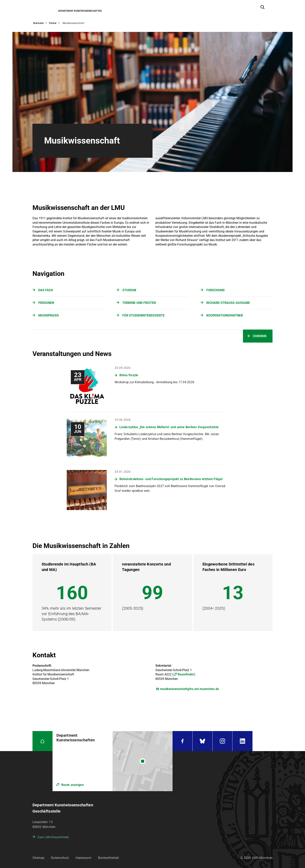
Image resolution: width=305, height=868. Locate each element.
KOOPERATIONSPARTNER (225, 315)
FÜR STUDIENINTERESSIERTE (143, 315)
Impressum (83, 858)
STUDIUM (129, 290)
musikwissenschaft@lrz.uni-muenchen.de (190, 689)
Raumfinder (186, 674)
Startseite (38, 23)
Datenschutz (60, 858)
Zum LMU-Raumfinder (53, 837)
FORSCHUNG (216, 290)
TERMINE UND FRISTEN (139, 303)
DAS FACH (46, 290)
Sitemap (38, 858)
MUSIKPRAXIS (49, 315)
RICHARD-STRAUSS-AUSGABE (228, 303)
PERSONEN (46, 303)
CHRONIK (260, 336)
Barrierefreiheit (109, 858)
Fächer (53, 23)
